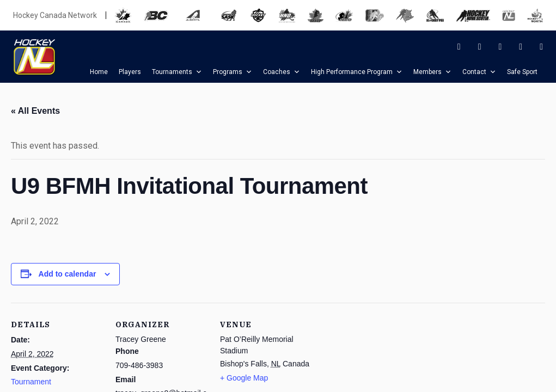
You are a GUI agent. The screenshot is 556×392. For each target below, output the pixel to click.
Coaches (282, 72)
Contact (479, 72)
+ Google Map (244, 378)
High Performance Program (357, 72)
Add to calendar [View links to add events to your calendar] (68, 274)
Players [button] (130, 72)
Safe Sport (522, 72)
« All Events (35, 111)
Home (99, 72)
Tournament (31, 382)
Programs (233, 72)
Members (432, 72)
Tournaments (177, 72)
